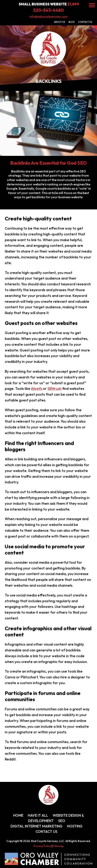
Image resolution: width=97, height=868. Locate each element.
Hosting (75, 826)
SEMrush (54, 389)
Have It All (38, 815)
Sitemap (58, 846)
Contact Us (85, 22)
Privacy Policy (42, 846)
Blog (72, 22)
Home (18, 815)
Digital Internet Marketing (36, 826)
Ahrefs (36, 389)
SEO (62, 821)
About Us (60, 22)
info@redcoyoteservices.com (48, 16)
